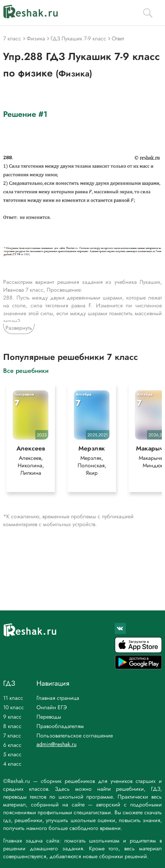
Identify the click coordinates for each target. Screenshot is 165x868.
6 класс (12, 745)
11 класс (13, 698)
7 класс (12, 735)
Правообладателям (60, 726)
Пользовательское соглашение (75, 735)
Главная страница (58, 698)
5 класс (12, 754)
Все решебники (26, 370)
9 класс (12, 717)
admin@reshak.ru (56, 744)
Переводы (49, 717)
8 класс (12, 726)
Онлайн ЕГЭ (52, 707)
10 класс (14, 707)
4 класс (12, 764)
